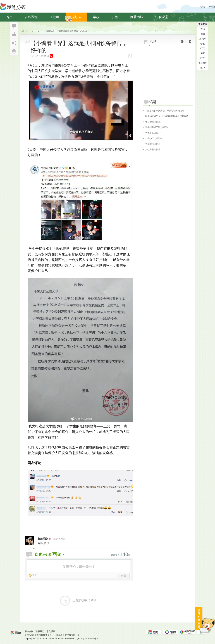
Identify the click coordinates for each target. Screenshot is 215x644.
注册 (212, 7)
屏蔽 (203, 53)
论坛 (76, 17)
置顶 (203, 29)
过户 (203, 68)
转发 (203, 58)
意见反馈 (51, 631)
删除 (203, 34)
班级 (115, 17)
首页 (9, 17)
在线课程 (31, 17)
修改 (203, 44)
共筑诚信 (150, 144)
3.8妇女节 (150, 138)
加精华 (203, 39)
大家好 (149, 133)
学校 (96, 17)
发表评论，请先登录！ (79, 567)
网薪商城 (137, 17)
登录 (203, 7)
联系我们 (40, 631)
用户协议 (29, 631)
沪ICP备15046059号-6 (87, 639)
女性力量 (150, 150)
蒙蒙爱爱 (43, 539)
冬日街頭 (150, 122)
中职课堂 (162, 17)
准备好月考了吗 (153, 127)
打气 (203, 48)
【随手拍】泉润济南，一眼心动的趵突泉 (165, 111)
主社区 (55, 17)
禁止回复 (203, 63)
